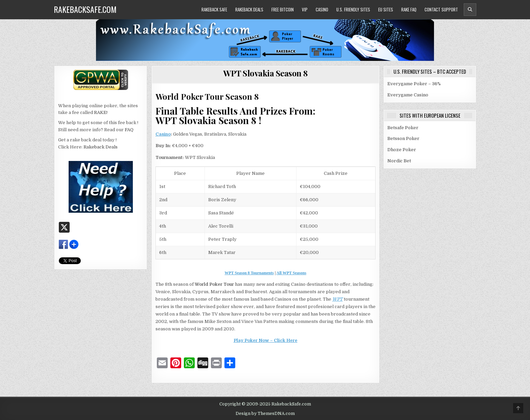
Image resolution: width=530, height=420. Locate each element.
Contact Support (441, 9)
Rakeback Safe (214, 9)
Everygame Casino (408, 95)
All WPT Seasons (291, 273)
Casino (322, 9)
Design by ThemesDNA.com (265, 414)
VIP (305, 9)
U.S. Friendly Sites (353, 9)
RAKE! (101, 112)
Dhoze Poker (402, 150)
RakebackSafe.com (85, 9)
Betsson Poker (403, 138)
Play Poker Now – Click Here (266, 340)
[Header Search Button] (470, 10)
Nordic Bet (399, 161)
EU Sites (386, 9)
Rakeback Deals (249, 9)
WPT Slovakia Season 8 (266, 73)
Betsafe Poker (403, 128)
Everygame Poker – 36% (414, 84)
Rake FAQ (409, 9)
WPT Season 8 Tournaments (249, 273)
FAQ (129, 130)
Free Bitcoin (283, 9)
